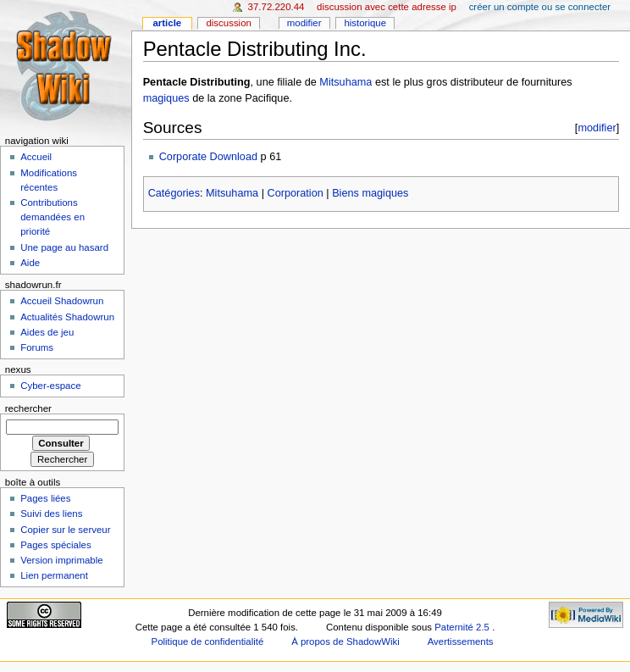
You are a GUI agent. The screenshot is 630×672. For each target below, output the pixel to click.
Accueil (36, 157)
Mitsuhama (345, 82)
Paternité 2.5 (463, 627)
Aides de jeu (47, 332)
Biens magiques (370, 193)
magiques (166, 98)
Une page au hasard (64, 247)
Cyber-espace (50, 386)
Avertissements (461, 641)
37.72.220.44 (276, 7)
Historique (365, 23)
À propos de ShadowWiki (345, 641)
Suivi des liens (51, 514)
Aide (30, 263)
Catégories (174, 193)
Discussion (228, 23)
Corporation (295, 193)
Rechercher (28, 408)
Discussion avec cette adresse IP (387, 7)
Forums (37, 347)
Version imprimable (61, 560)
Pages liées (45, 498)
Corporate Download (208, 157)
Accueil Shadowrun (62, 301)
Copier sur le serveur (65, 530)
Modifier (304, 23)
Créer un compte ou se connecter (540, 7)
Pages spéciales (55, 545)
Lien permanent (54, 575)
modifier (597, 128)
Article (167, 23)
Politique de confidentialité (208, 641)
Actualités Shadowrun (67, 317)
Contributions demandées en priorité (52, 217)
